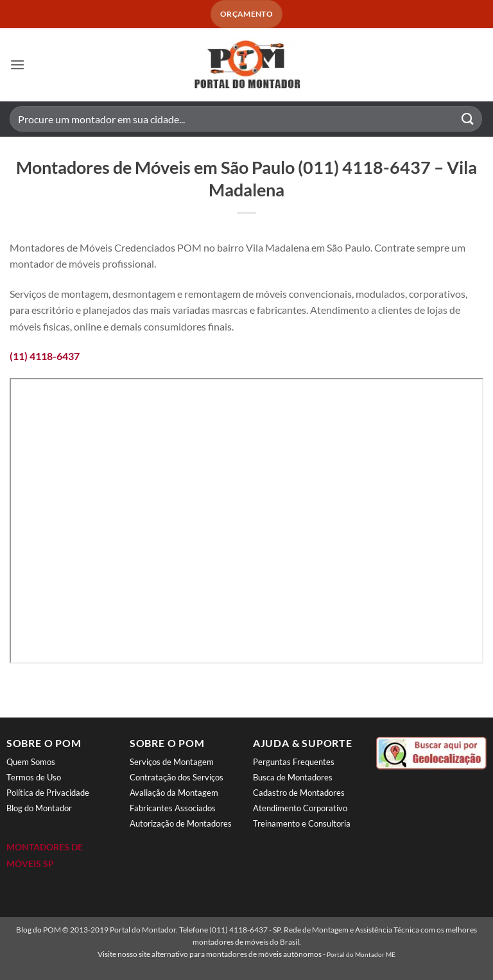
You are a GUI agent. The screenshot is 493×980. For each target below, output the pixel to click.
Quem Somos (31, 762)
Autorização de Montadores (181, 823)
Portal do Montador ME (361, 954)
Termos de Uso (34, 777)
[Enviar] (468, 119)
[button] (17, 64)
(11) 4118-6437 (45, 356)
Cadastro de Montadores (299, 793)
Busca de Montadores (293, 777)
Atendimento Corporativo (300, 808)
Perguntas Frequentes (294, 762)
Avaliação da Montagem (174, 793)
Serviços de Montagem (172, 762)
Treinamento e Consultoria (302, 823)
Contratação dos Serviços (177, 777)
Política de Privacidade (48, 793)
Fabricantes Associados (173, 808)
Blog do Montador (39, 808)
